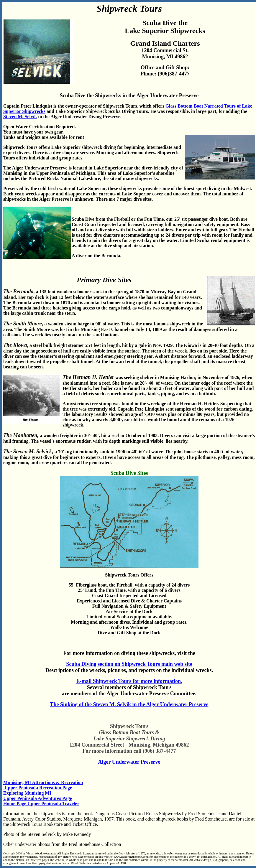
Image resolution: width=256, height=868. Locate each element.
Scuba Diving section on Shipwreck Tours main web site (129, 664)
